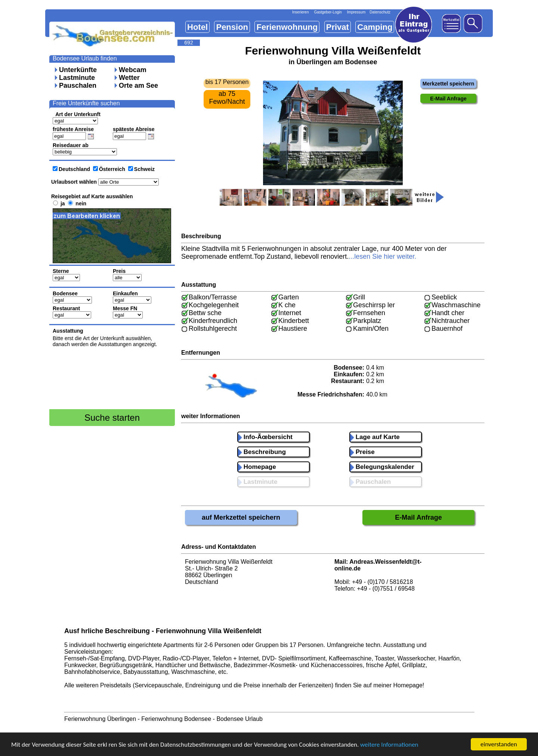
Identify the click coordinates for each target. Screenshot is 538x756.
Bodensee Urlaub (239, 719)
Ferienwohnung (287, 27)
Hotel (197, 27)
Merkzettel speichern (449, 84)
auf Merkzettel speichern (241, 517)
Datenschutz (380, 12)
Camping (375, 27)
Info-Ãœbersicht (265, 437)
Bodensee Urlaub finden (85, 58)
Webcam (133, 70)
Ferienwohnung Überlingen (100, 719)
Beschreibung (262, 452)
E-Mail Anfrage (418, 517)
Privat (338, 27)
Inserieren (300, 12)
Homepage (257, 467)
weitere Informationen (389, 745)
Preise (362, 452)
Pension (232, 27)
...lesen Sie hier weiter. (382, 256)
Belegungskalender (382, 467)
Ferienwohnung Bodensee (176, 719)
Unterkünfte (78, 70)
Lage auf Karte (375, 437)
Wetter (129, 78)
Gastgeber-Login (328, 12)
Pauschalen (78, 85)
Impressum (356, 12)
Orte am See (138, 85)
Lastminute (77, 78)
